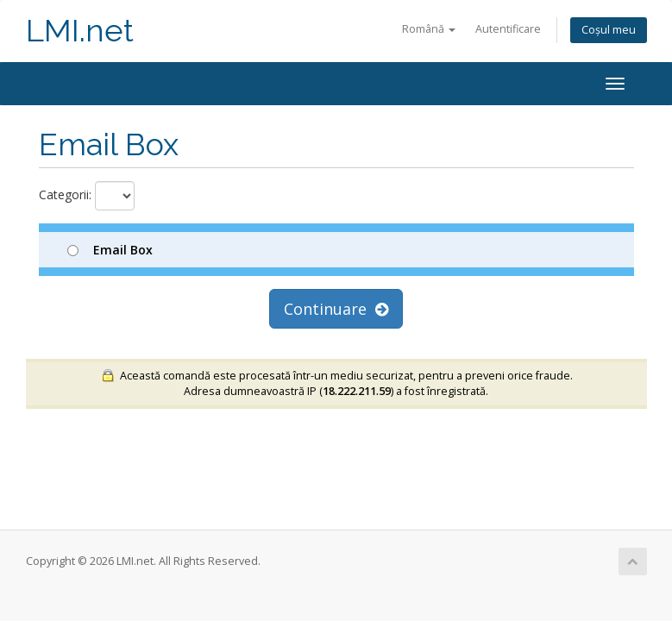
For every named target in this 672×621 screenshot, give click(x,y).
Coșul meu (609, 30)
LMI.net (80, 31)
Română (429, 29)
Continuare (336, 309)
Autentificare (508, 29)
